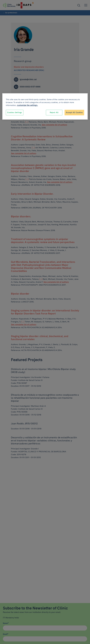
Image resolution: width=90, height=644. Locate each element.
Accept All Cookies (74, 112)
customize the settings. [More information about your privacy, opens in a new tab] (27, 105)
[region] (45, 106)
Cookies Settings (15, 112)
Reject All (54, 112)
